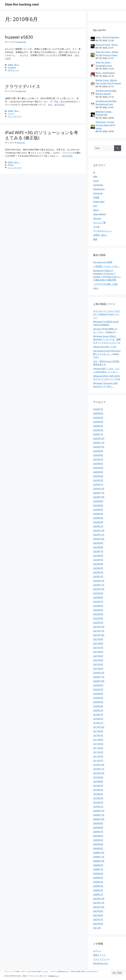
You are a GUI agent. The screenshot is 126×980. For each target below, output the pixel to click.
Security (97, 218)
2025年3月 (98, 476)
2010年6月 (98, 790)
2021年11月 (99, 631)
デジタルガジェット (103, 231)
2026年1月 (98, 434)
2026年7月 (98, 409)
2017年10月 (99, 727)
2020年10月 (99, 681)
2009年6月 (98, 836)
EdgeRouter (99, 189)
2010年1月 (98, 807)
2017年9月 (98, 731)
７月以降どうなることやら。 (107, 266)
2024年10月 (99, 497)
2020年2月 (98, 710)
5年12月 (97, 928)
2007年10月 (99, 907)
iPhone (11, 165)
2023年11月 (99, 535)
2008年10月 (99, 861)
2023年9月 (98, 543)
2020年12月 (99, 673)
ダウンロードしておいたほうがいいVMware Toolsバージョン (107, 314)
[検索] (118, 148)
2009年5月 (98, 840)
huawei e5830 (19, 37)
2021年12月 (99, 627)
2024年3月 (98, 518)
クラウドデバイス (23, 86)
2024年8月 (98, 501)
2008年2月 (98, 890)
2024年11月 (99, 493)
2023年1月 (98, 576)
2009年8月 (98, 827)
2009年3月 (98, 848)
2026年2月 (98, 430)
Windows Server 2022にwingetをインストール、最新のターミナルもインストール (107, 339)
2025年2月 (98, 480)
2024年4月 (98, 514)
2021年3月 (98, 664)
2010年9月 (98, 777)
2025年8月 (98, 455)
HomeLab (98, 193)
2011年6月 (98, 740)
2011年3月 (98, 752)
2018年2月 (98, 719)
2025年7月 (98, 459)
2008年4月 (98, 882)
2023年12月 (99, 530)
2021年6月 (98, 652)
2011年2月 (98, 756)
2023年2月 (98, 572)
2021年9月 (98, 639)
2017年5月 (98, 735)
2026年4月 (98, 422)
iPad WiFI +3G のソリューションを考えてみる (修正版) (41, 135)
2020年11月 (99, 677)
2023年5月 (98, 560)
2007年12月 (99, 899)
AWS (95, 176)
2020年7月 (98, 689)
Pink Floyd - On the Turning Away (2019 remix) (105, 125)
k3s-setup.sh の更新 (103, 262)
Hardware (12, 67)
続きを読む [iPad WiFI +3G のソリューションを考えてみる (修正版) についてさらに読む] (68, 156)
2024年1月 (98, 526)
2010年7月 (98, 786)
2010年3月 (98, 798)
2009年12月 (99, 811)
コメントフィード (102, 959)
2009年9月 (98, 823)
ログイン (97, 951)
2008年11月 (99, 857)
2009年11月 (99, 815)
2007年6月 (98, 924)
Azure (96, 181)
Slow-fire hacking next (22, 4)
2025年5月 (98, 468)
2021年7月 (98, 648)
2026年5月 (98, 418)
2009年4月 (98, 844)
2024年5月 (98, 510)
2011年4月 (98, 748)
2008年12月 (99, 853)
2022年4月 (98, 614)
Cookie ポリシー (54, 976)
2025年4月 (98, 472)
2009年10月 (99, 819)
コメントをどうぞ (15, 116)
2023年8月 (98, 547)
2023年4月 (98, 564)
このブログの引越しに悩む (106, 284)
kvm (95, 206)
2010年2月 (98, 802)
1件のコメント (13, 70)
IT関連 (96, 197)
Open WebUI (99, 214)
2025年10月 (99, 447)
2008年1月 (98, 894)
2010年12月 (99, 765)
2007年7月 (98, 920)
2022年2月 (98, 623)
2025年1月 (98, 484)
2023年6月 (98, 556)
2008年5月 (98, 878)
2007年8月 (98, 915)
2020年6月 (98, 694)
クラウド (11, 114)
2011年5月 (98, 744)
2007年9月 (98, 911)
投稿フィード (99, 955)
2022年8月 (98, 597)
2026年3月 (98, 426)
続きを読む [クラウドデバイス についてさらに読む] (60, 105)
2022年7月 (98, 602)
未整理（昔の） (14, 65)
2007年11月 (99, 903)
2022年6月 (98, 606)
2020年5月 (98, 698)
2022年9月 (98, 593)
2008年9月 (98, 865)
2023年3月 (98, 568)
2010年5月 (98, 794)
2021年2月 (98, 669)
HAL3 (96, 288)
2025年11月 (99, 443)
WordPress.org (100, 963)
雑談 (95, 239)
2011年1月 (98, 761)
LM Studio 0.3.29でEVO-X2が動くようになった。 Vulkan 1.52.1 (107, 354)
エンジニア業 (99, 223)
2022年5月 (98, 610)
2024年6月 (98, 505)
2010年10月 (99, 773)
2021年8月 (98, 643)
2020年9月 (98, 685)
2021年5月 (98, 656)
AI (94, 172)
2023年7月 (98, 551)
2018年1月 (98, 723)
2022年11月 (99, 585)
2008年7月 (98, 869)
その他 (96, 227)
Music (96, 210)
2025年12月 (99, 438)
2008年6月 (98, 874)
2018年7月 (98, 715)
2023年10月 (99, 539)
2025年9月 (98, 451)
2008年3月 (98, 886)
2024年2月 (98, 522)
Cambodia (98, 185)
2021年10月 (99, 635)
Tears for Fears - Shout (107, 45)
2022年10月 (99, 589)
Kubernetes (99, 202)
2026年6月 (98, 413)
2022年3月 (98, 618)
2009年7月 (98, 832)
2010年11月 (99, 769)
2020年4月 (98, 702)
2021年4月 (98, 660)
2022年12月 (99, 581)
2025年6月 (98, 464)
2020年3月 (98, 706)
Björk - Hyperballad (105, 73)
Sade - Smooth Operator (107, 37)
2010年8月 (98, 781)
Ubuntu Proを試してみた (105, 347)
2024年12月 (99, 489)
